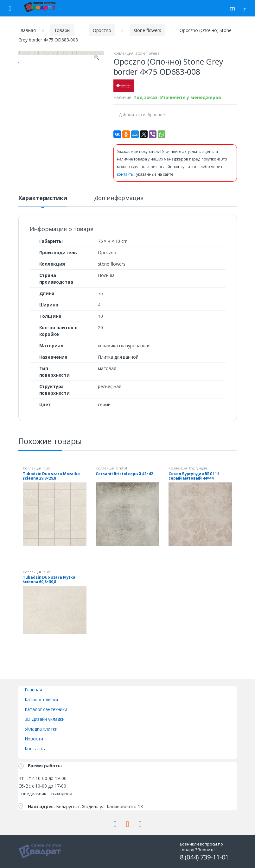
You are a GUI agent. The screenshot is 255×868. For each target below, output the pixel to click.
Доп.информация (119, 198)
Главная (27, 30)
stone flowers (147, 30)
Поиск (233, 8)
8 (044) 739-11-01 (204, 857)
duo (47, 468)
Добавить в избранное (141, 115)
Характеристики (43, 198)
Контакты (35, 748)
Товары (62, 30)
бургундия (198, 468)
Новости (34, 739)
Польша (106, 275)
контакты (126, 174)
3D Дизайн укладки (45, 719)
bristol (122, 468)
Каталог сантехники (46, 709)
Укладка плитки (41, 729)
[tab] (43, 201)
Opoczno (102, 30)
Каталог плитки (41, 699)
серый (104, 404)
